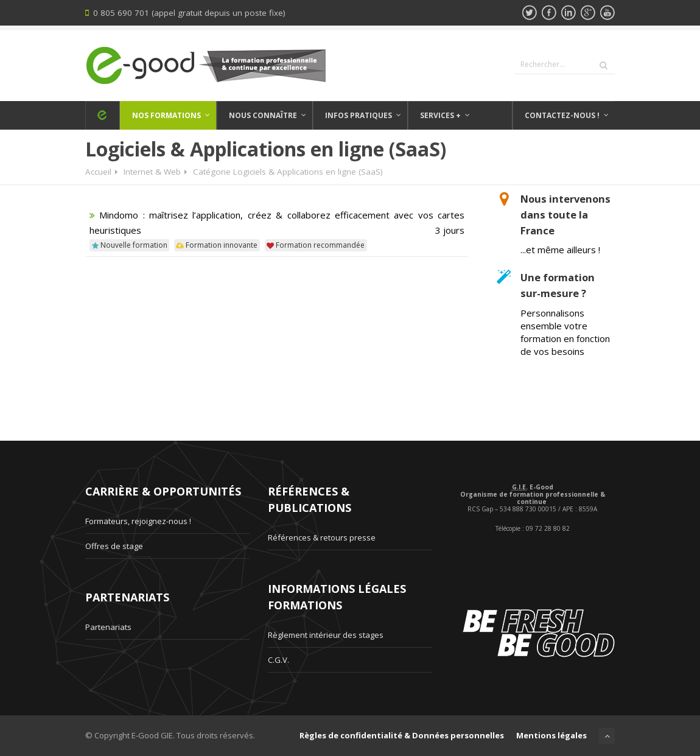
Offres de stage (114, 546)
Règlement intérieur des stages (326, 635)
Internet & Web (152, 172)
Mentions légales (551, 735)
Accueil (98, 172)
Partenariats (108, 627)
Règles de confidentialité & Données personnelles (402, 735)
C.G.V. (278, 660)
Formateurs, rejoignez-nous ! (138, 521)
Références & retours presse (322, 537)
